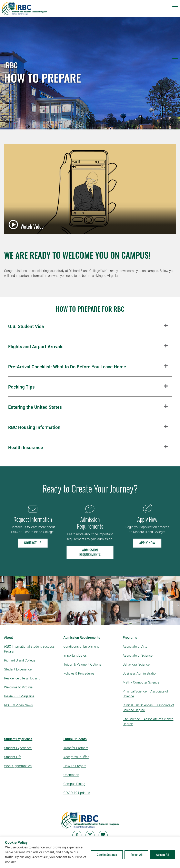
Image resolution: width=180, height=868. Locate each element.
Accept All (162, 855)
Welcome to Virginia (18, 687)
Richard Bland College (20, 660)
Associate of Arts (135, 647)
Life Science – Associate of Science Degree (148, 722)
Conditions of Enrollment (81, 647)
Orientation (71, 775)
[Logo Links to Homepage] (24, 9)
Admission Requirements (90, 552)
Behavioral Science (136, 664)
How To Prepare (75, 766)
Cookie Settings (107, 855)
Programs (130, 638)
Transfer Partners (76, 748)
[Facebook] (77, 835)
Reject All (136, 855)
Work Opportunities (18, 766)
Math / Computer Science (141, 682)
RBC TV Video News (18, 705)
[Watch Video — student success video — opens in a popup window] (90, 189)
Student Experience (18, 669)
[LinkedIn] (103, 835)
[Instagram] (90, 835)
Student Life (13, 757)
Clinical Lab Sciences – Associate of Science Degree (148, 708)
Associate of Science (138, 655)
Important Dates (75, 655)
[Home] (90, 820)
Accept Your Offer (76, 757)
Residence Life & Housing (22, 678)
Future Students (75, 739)
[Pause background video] (174, 123)
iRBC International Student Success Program (29, 649)
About (8, 638)
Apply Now (147, 543)
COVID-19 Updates (77, 793)
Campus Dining (74, 784)
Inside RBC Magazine (19, 696)
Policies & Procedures (79, 673)
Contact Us (33, 543)
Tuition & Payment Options (82, 664)
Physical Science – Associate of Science (145, 694)
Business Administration (140, 673)
